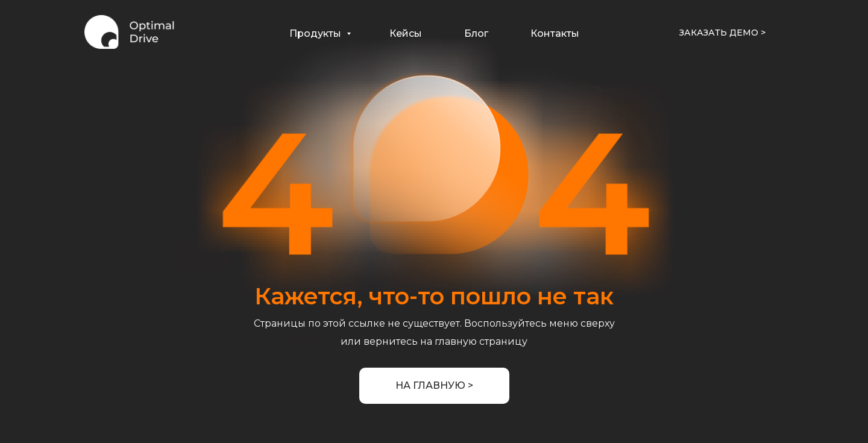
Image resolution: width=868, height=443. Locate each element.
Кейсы (406, 33)
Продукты (316, 33)
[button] (722, 33)
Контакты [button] (555, 33)
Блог (476, 33)
